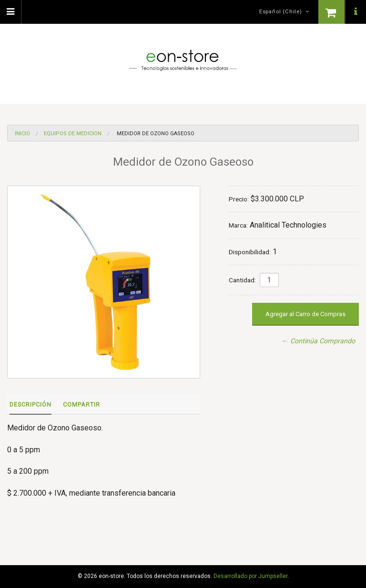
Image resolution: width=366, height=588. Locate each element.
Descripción (30, 404)
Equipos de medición (73, 134)
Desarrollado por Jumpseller (250, 576)
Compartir (81, 404)
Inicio (22, 134)
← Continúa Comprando (318, 341)
